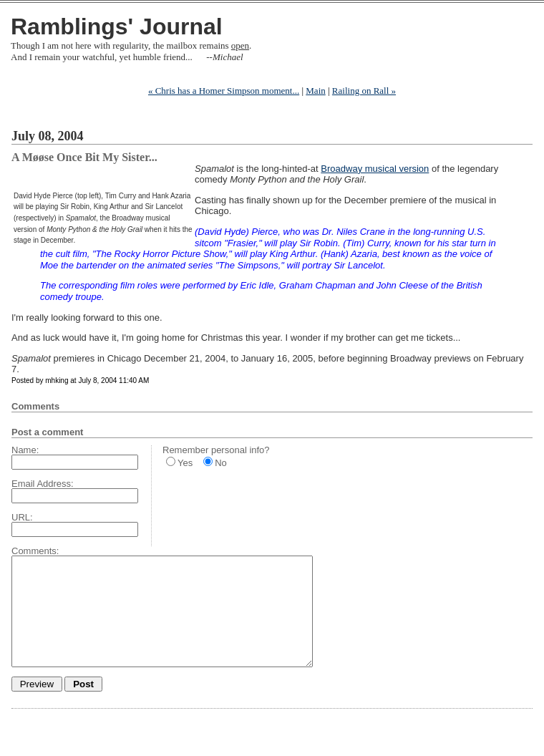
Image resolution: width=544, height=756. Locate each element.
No (221, 463)
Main (315, 91)
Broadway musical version (375, 169)
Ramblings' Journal (117, 26)
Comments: (35, 551)
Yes (185, 463)
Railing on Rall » (364, 91)
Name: (25, 450)
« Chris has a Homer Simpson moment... (224, 91)
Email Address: (43, 484)
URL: (22, 517)
